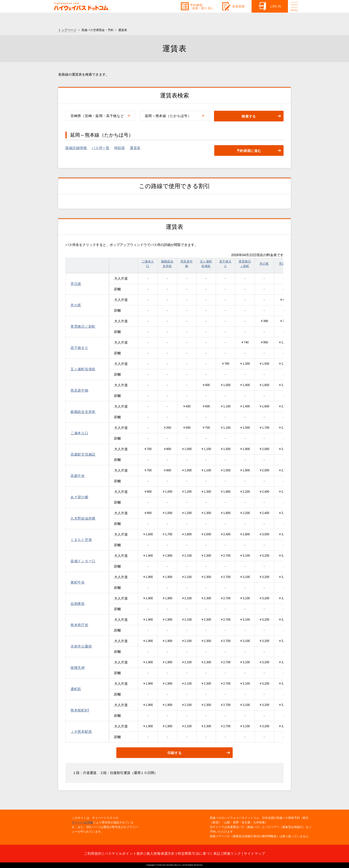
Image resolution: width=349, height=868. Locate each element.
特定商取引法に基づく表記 (199, 853)
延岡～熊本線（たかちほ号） (168, 116)
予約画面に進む (249, 151)
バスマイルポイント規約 (124, 853)
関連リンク (232, 853)
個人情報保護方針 (161, 853)
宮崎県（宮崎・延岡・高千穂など (97, 116)
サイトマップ (254, 853)
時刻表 (120, 148)
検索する (249, 116)
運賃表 (135, 148)
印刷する (175, 753)
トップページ (67, 30)
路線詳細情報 (76, 148)
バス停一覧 (101, 148)
